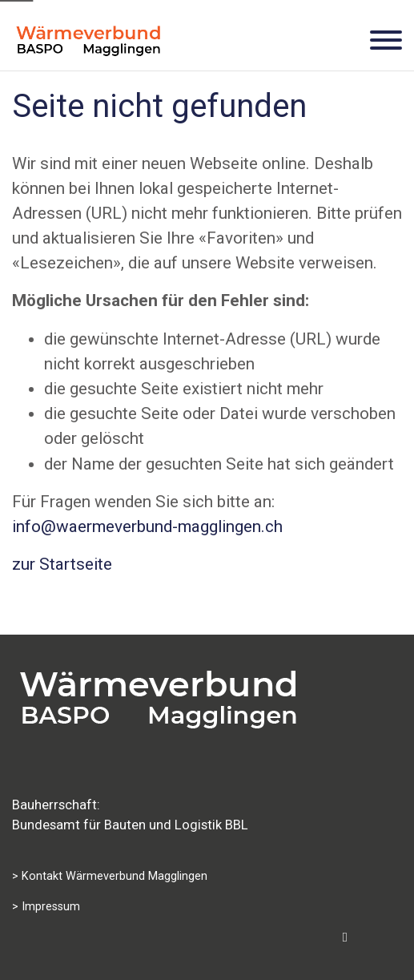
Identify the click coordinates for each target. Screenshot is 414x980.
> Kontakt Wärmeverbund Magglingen (110, 876)
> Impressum (46, 907)
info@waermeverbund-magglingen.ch (147, 526)
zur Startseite (62, 564)
